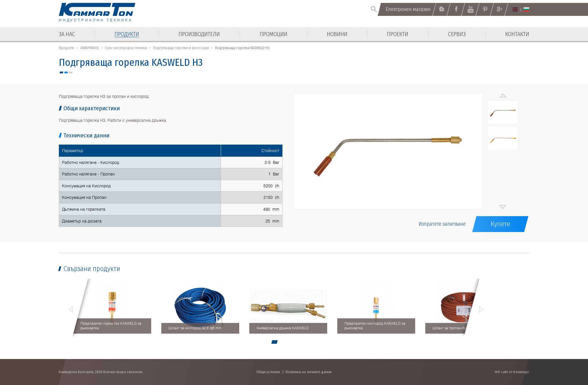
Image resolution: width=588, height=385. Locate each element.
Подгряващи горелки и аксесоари (181, 48)
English (515, 10)
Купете (500, 224)
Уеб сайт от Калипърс (512, 372)
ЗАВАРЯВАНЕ (90, 48)
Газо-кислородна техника (126, 48)
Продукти (67, 48)
